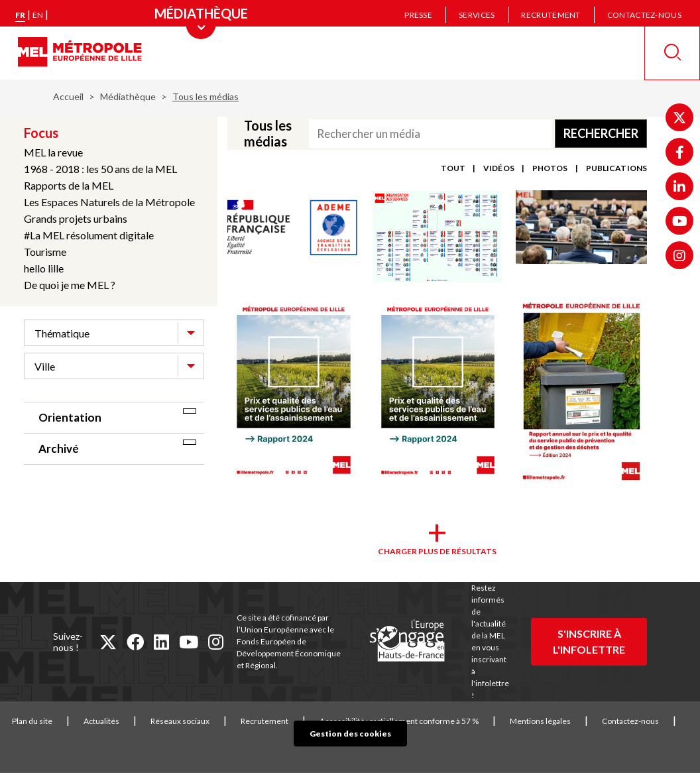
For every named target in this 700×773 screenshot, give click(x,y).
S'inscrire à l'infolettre (589, 641)
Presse (418, 15)
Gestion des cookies (350, 734)
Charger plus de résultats (437, 551)
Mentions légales (540, 721)
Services (477, 15)
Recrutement (551, 15)
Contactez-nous (644, 15)
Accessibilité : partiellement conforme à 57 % (399, 721)
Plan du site (32, 721)
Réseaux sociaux (180, 721)
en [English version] (38, 15)
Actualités (101, 721)
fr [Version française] (20, 15)
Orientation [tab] (70, 417)
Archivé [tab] (59, 448)
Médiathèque (128, 96)
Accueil (68, 96)
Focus (41, 133)
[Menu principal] (201, 13)
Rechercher (601, 133)
